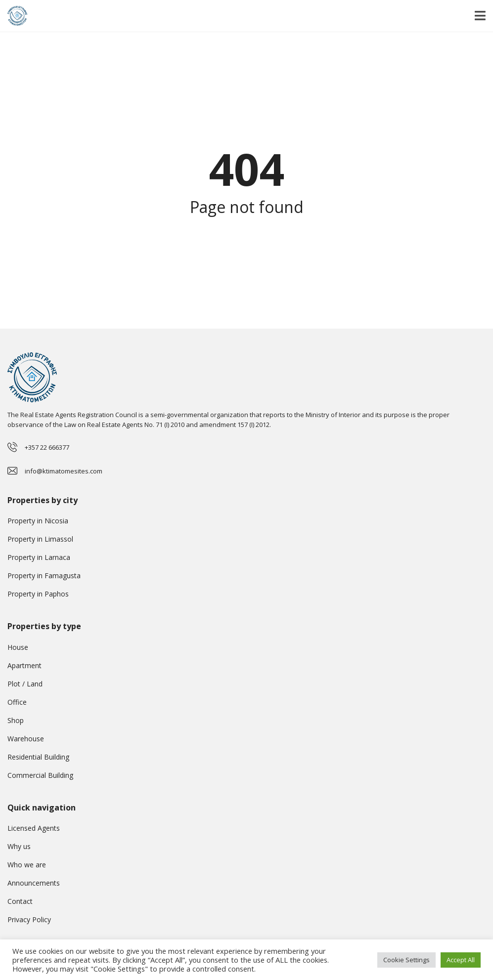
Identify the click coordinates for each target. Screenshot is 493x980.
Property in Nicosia (38, 521)
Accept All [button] (461, 960)
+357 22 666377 (47, 447)
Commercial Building (40, 775)
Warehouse (26, 739)
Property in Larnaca (39, 557)
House (18, 647)
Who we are (27, 865)
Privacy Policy (29, 919)
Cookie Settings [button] (406, 960)
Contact (20, 901)
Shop (16, 720)
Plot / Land (25, 684)
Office (17, 702)
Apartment (24, 665)
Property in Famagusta (44, 575)
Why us (19, 846)
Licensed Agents (34, 828)
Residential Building (38, 757)
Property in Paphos (38, 594)
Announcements (34, 883)
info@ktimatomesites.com (64, 471)
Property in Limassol (40, 539)
